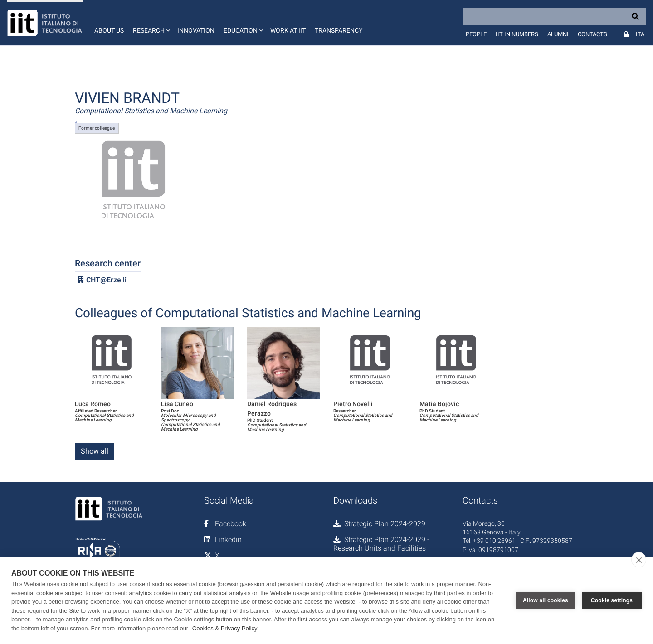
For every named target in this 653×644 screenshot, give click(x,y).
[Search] (555, 16)
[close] (639, 560)
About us (109, 30)
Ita (640, 34)
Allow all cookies (546, 600)
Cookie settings (612, 600)
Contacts (592, 34)
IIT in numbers (517, 34)
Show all (95, 451)
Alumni (558, 34)
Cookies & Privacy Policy (225, 628)
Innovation (196, 30)
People (476, 34)
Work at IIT (288, 30)
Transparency (339, 30)
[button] (151, 23)
